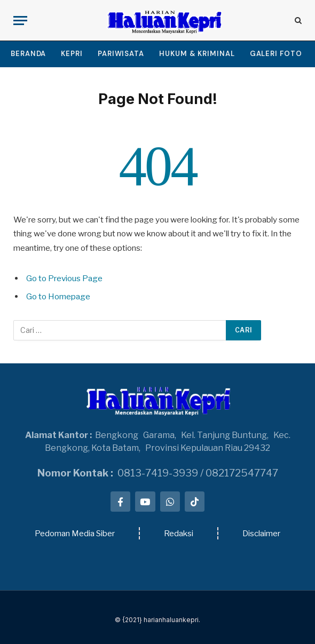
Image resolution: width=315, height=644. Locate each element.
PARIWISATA (121, 54)
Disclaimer (261, 534)
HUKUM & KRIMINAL (197, 54)
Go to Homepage (58, 296)
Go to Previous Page (64, 278)
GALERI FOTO (276, 54)
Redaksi (179, 534)
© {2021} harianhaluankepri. (157, 620)
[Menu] (20, 21)
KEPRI (72, 54)
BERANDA (28, 54)
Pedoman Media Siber (75, 534)
